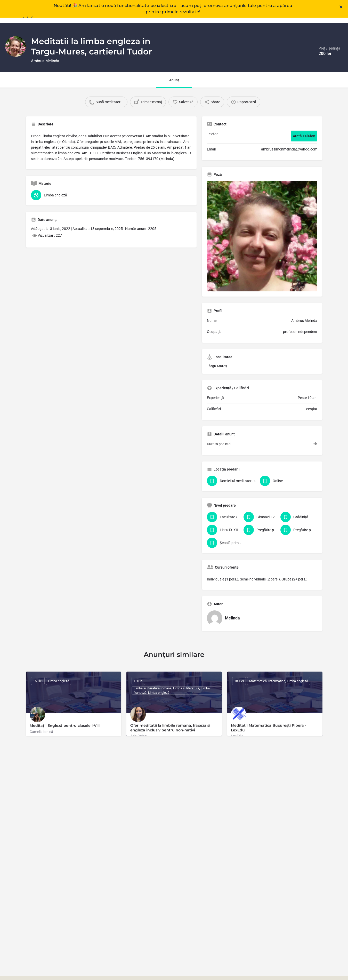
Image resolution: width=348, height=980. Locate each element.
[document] (174, 490)
